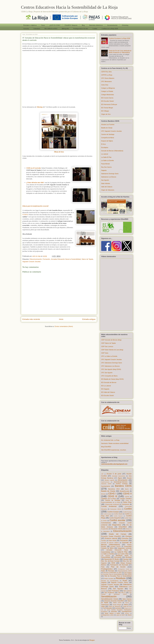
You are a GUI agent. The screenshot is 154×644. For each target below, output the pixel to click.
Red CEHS (128, 574)
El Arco (104, 144)
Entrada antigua (89, 319)
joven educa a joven (113, 613)
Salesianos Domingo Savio (110, 174)
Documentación (112, 25)
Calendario (37, 29)
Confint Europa (127, 512)
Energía (129, 536)
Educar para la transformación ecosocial (35, 206)
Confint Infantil (118, 514)
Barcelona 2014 (114, 489)
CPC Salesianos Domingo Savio (112, 363)
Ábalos (130, 615)
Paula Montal (105, 164)
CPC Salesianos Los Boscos (110, 366)
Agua (120, 478)
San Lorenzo (128, 591)
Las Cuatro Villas (123, 554)
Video (103, 606)
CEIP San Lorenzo (107, 347)
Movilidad (129, 557)
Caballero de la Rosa (109, 499)
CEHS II (127, 494)
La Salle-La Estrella (108, 161)
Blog (83, 25)
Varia (126, 605)
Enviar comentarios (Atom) (64, 326)
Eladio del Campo (118, 534)
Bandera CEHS (123, 486)
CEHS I (112, 494)
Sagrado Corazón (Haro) (120, 582)
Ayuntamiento (106, 486)
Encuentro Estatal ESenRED (111, 536)
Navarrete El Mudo (112, 559)
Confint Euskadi (107, 514)
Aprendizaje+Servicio (121, 482)
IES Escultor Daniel (107, 101)
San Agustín (105, 180)
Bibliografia (65, 29)
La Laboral (105, 154)
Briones (103, 494)
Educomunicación (36, 259)
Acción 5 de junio (114, 474)
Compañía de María (108, 138)
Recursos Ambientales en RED (112, 572)
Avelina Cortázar (122, 484)
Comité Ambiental (109, 506)
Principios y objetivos (30, 25)
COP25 (127, 497)
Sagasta (104, 170)
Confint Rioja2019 (115, 518)
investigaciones (127, 611)
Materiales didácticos (96, 25)
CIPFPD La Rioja (107, 75)
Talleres (127, 603)
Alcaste (129, 478)
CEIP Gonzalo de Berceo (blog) (111, 340)
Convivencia (106, 523)
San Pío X (122, 593)
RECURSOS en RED (51, 29)
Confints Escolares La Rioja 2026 (119, 38)
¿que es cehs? (121, 615)
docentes (114, 611)
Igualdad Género (116, 547)
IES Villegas (105, 111)
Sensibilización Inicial (110, 599)
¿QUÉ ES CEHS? (55, 25)
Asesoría (26, 29)
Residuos (121, 578)
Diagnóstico (117, 525)
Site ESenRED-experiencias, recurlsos (114, 450)
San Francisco (114, 591)
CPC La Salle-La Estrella (109, 356)
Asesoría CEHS (106, 484)
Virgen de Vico (106, 114)
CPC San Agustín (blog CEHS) (111, 369)
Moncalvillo (118, 557)
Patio (103, 567)
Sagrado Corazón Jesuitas (32, 262)
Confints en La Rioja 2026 (110, 29)
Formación (46, 259)
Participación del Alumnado (119, 565)
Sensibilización (109, 596)
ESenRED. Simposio (71, 25)
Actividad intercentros (119, 476)
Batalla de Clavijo (107, 128)
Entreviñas (125, 538)
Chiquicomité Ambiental (112, 504)
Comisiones (125, 504)
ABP (102, 474)
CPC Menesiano (107, 82)
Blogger (92, 640)
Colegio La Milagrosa (108, 88)
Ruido (125, 581)
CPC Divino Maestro (108, 78)
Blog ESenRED (106, 447)
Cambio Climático (126, 499)
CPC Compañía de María (109, 376)
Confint (95, 29)
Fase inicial (112, 541)
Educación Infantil (116, 529)
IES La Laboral (106, 386)
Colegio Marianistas (108, 95)
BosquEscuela (124, 491)
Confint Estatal (113, 512)
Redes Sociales (109, 579)
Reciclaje (111, 571)
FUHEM (25, 215)
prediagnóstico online (107, 615)
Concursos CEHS (116, 509)
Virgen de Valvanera (108, 190)
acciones (118, 608)
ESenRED (123, 527)
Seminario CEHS (120, 594)
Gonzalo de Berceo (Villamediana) (112, 151)
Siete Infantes (106, 183)
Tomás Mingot (117, 605)
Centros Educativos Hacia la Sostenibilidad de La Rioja (69, 7)
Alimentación (123, 480)
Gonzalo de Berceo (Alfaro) (110, 543)
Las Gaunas (106, 556)
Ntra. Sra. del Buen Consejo (110, 561)
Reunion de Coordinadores (110, 581)
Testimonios (105, 605)
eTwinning (125, 25)
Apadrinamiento (105, 482)
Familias (104, 541)
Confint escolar (117, 520)
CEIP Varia (105, 353)
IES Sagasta (105, 389)
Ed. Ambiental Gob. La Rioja (110, 440)
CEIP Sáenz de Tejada (108, 343)
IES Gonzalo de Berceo (109, 382)
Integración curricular (125, 548)
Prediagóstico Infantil (124, 569)
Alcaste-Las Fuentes (108, 125)
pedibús (127, 613)
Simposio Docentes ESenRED (114, 601)
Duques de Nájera (107, 141)
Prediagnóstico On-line (81, 29)
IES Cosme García (107, 98)
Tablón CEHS (117, 603)
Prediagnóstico (107, 569)
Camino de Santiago (108, 134)
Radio (103, 571)
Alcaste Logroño (110, 480)
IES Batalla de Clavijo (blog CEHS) (112, 379)
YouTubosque (108, 608)
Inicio (61, 319)
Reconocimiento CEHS (125, 571)
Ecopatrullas (105, 529)
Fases (43, 25)
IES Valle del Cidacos (108, 392)
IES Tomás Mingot (107, 108)
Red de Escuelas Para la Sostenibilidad (118, 576)
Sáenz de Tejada (87, 259)
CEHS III (112, 496)
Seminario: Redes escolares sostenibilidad (115, 443)
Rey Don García (106, 167)
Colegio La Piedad (107, 91)
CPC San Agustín (107, 373)
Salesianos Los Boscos (109, 177)
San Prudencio (109, 593)
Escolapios (105, 148)
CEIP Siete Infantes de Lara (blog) (112, 350)
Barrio (127, 489)
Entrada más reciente (31, 319)
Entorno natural (111, 538)
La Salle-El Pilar (106, 157)
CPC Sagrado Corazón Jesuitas (111, 131)
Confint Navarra (118, 516)
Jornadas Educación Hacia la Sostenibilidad (66, 259)
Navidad (126, 559)
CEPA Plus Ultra (106, 72)
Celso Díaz (105, 85)
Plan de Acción (118, 567)
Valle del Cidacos (107, 187)
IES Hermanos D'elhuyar (109, 104)
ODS (113, 563)
